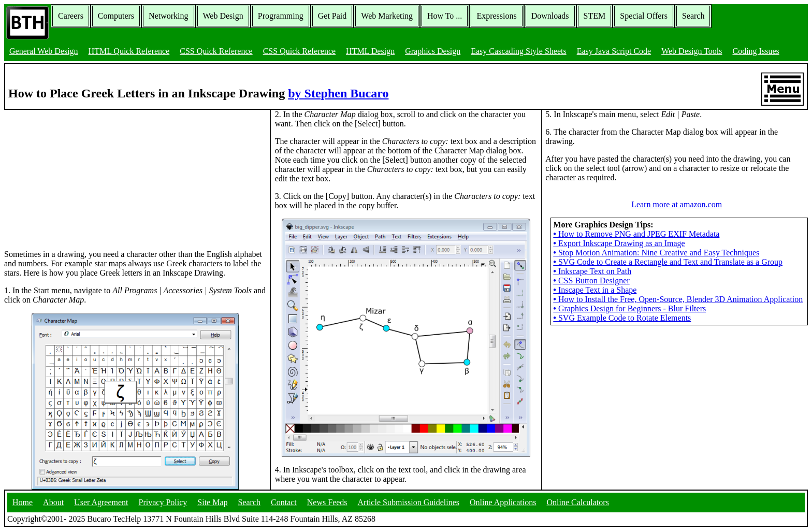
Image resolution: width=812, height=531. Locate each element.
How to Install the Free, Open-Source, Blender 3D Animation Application (678, 299)
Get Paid (332, 16)
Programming (281, 16)
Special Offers (644, 16)
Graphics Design (433, 51)
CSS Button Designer (591, 281)
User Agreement (101, 502)
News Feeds (327, 502)
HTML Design (370, 51)
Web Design (223, 16)
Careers (71, 16)
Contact (284, 502)
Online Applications (503, 502)
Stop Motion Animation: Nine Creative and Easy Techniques (656, 253)
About (53, 502)
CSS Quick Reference (216, 51)
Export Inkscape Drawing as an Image (619, 243)
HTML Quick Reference (129, 51)
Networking (168, 16)
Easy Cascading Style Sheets (518, 51)
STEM (595, 16)
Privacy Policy (163, 502)
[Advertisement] (82, 175)
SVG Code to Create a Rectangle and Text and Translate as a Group (668, 262)
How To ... (445, 16)
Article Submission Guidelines (409, 502)
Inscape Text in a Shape (595, 290)
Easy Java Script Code (614, 51)
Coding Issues (756, 51)
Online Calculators (577, 502)
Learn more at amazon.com (677, 204)
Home (23, 502)
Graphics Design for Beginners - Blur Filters (629, 308)
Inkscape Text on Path (592, 271)
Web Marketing (387, 16)
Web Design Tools (692, 51)
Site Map (212, 502)
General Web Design (44, 51)
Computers (116, 16)
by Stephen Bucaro (338, 93)
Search (693, 16)
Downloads (550, 16)
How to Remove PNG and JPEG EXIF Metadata (636, 234)
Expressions (496, 16)
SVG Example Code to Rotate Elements (622, 318)
